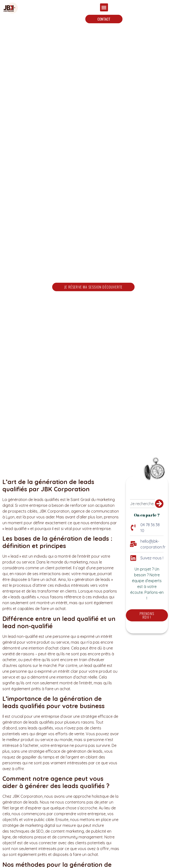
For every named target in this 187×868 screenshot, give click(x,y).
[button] (104, 7)
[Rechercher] (159, 504)
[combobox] (142, 504)
